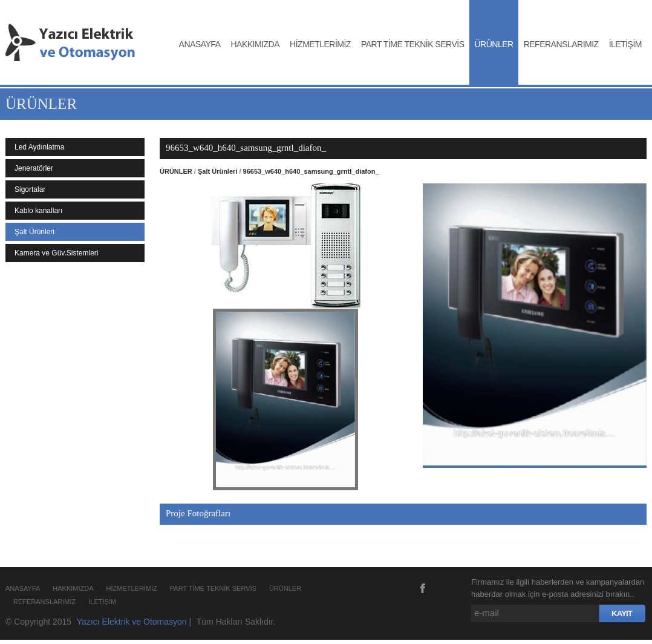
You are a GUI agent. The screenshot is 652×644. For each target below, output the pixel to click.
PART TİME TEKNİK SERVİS (413, 44)
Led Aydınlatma (40, 147)
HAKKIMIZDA (256, 44)
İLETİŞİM (625, 44)
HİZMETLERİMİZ (320, 44)
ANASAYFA (200, 44)
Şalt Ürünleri (34, 232)
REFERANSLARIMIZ (561, 44)
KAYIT (622, 613)
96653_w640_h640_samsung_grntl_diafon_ (311, 171)
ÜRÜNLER (494, 44)
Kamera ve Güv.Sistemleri (57, 253)
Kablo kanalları (38, 211)
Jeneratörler (34, 168)
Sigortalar (30, 189)
